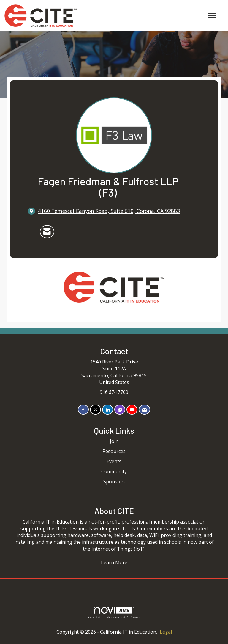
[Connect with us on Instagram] (120, 410)
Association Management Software (114, 613)
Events (114, 461)
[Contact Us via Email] (144, 410)
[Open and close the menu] (149, 16)
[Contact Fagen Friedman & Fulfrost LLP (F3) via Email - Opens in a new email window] (47, 232)
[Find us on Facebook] (83, 410)
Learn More (114, 562)
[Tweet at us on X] (95, 410)
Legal (166, 632)
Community (114, 471)
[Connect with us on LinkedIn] (108, 410)
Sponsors (114, 482)
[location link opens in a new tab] (109, 211)
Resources (114, 451)
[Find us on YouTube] (132, 410)
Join (114, 441)
